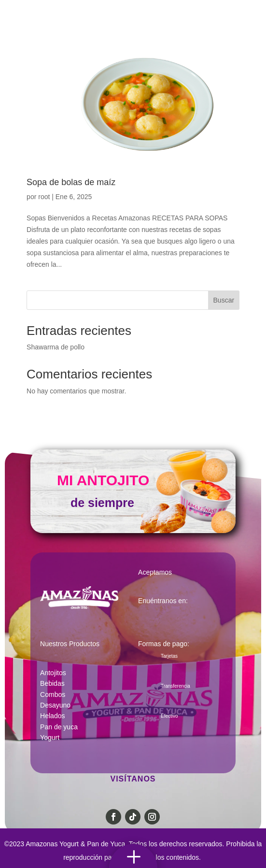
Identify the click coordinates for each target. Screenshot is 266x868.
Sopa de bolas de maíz (71, 182)
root (44, 197)
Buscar (224, 300)
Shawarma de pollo (56, 347)
